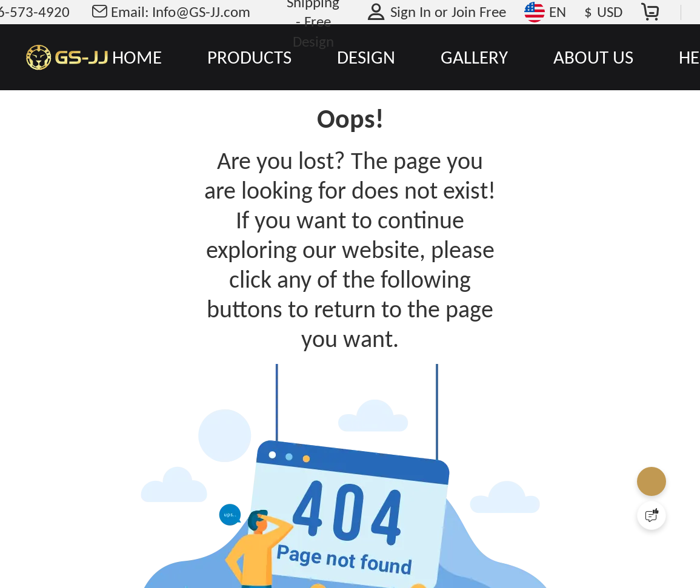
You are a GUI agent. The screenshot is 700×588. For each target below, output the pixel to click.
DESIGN (366, 57)
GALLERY (474, 57)
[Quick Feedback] (652, 515)
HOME (137, 57)
